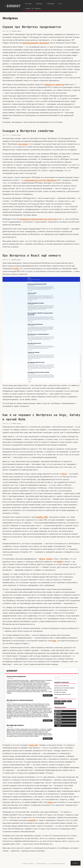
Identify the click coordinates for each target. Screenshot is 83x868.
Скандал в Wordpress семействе (28, 131)
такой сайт (33, 745)
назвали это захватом (54, 85)
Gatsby (49, 559)
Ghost (64, 474)
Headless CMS (42, 517)
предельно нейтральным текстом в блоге (39, 219)
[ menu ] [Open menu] (76, 863)
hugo (54, 641)
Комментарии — (17, 31)
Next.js (42, 559)
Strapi (50, 802)
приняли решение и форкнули (36, 43)
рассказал (23, 144)
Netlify (60, 562)
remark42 (32, 820)
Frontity (16, 269)
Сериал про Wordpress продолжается (32, 27)
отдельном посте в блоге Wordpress (40, 180)
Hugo (63, 864)
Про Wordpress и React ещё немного (32, 255)
